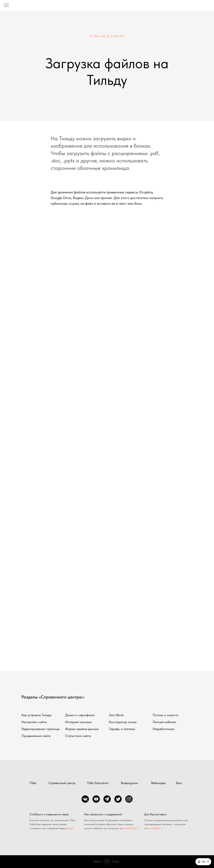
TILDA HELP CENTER (107, 36)
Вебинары (158, 783)
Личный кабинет (164, 722)
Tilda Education (98, 783)
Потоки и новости (166, 715)
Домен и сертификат (80, 715)
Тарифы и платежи (122, 729)
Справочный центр (62, 783)
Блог (179, 783)
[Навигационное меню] (6, 5)
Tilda (33, 783)
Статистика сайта (78, 736)
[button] (203, 862)
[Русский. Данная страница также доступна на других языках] (203, 862)
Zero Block (116, 715)
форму (70, 828)
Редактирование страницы (41, 729)
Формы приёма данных (82, 729)
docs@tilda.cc (155, 828)
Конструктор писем (123, 722)
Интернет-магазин (78, 722)
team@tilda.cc (131, 828)
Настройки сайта (34, 722)
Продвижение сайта (36, 736)
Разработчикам (164, 729)
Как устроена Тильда (36, 715)
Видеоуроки (129, 783)
